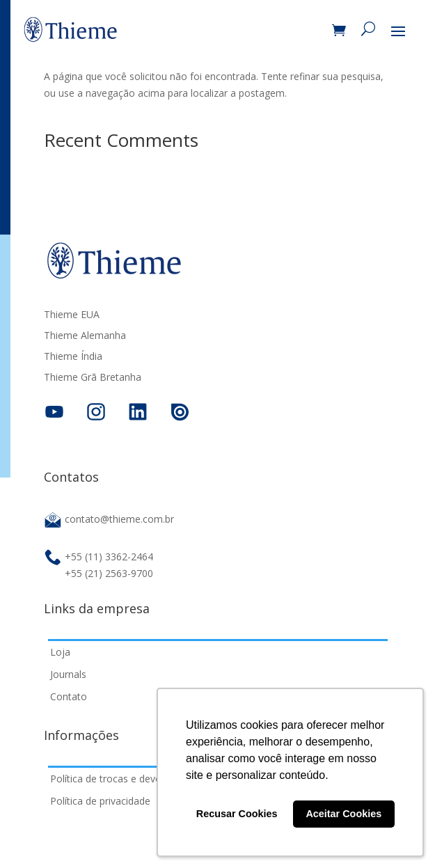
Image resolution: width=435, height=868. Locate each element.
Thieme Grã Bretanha (93, 378)
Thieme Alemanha (85, 336)
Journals (68, 674)
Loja (60, 652)
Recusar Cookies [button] (237, 814)
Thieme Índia (73, 357)
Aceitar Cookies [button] (343, 814)
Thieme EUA (72, 315)
